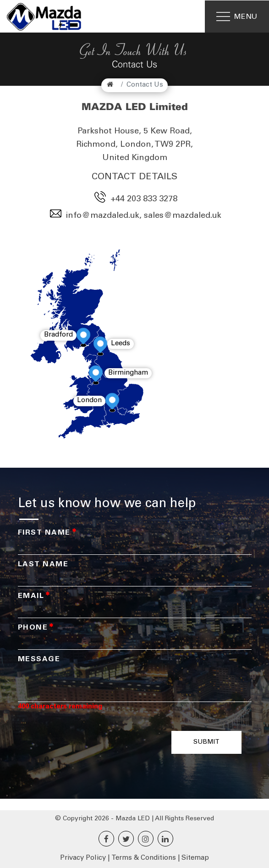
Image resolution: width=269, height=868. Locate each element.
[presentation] (98, 742)
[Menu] (237, 17)
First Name (47, 533)
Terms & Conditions (144, 858)
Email (34, 596)
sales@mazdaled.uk (183, 216)
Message (39, 659)
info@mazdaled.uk (103, 216)
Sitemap (195, 858)
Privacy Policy (83, 858)
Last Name (43, 564)
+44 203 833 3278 (144, 199)
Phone (36, 628)
